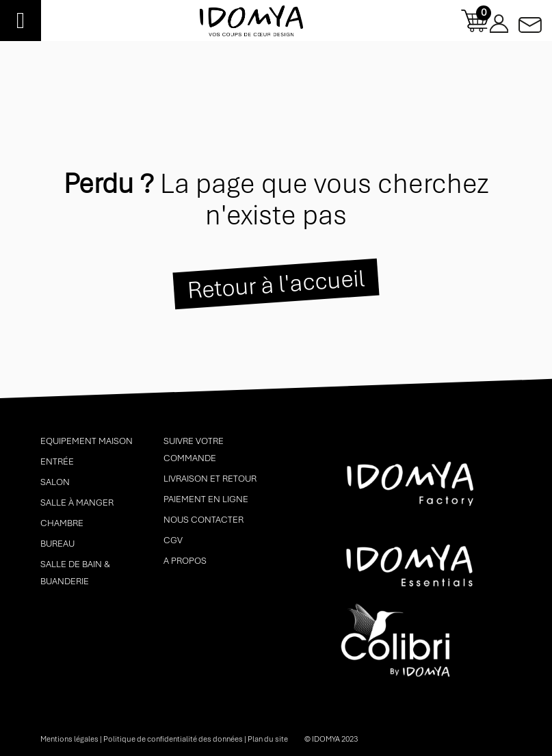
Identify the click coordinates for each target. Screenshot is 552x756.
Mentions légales (69, 739)
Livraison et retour (210, 479)
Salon (55, 482)
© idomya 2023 (331, 739)
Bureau (57, 544)
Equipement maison (87, 441)
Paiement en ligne (206, 499)
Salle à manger (77, 503)
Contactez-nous (530, 21)
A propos (185, 561)
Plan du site (268, 739)
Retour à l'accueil (276, 284)
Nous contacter (203, 520)
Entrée (57, 461)
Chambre (62, 523)
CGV (173, 540)
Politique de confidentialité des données (173, 739)
